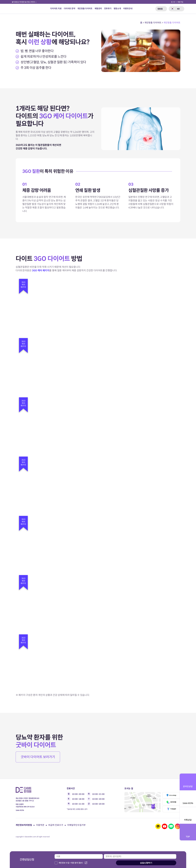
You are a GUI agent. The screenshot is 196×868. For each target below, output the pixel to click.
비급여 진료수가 (56, 825)
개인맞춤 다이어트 (85, 9)
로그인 (173, 2)
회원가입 (180, 2)
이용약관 (40, 825)
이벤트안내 (128, 9)
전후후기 (108, 9)
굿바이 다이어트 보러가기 (38, 757)
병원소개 (117, 9)
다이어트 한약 (70, 9)
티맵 (171, 809)
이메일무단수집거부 (76, 825)
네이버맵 (171, 802)
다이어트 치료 (56, 9)
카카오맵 (171, 795)
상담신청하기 (146, 863)
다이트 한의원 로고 (19, 9)
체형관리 (98, 9)
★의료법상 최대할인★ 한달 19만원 (24, 2)
